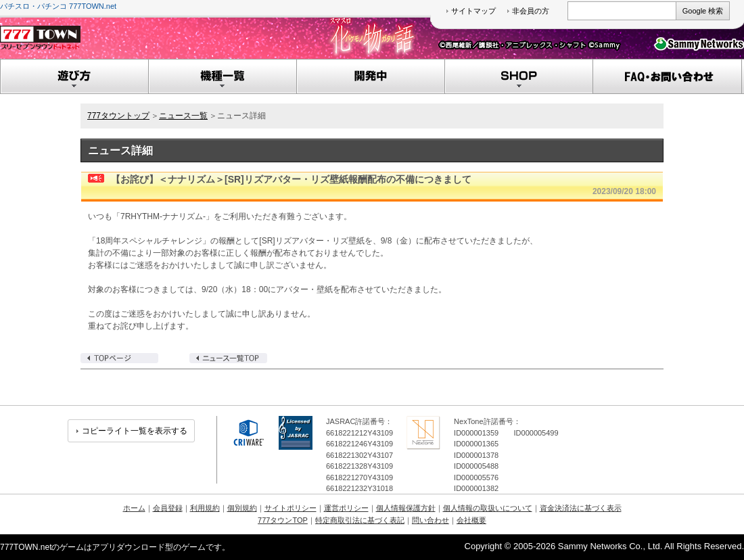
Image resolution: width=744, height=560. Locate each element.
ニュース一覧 (183, 116)
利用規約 (205, 508)
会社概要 (471, 520)
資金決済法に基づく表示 (581, 508)
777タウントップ (118, 116)
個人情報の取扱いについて (488, 508)
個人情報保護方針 (406, 508)
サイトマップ (473, 11)
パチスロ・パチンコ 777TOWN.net (58, 6)
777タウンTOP (283, 520)
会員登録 (168, 508)
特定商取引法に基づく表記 (360, 520)
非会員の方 (531, 11)
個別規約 (242, 508)
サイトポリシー (290, 508)
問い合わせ (431, 520)
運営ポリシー (346, 508)
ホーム (134, 508)
